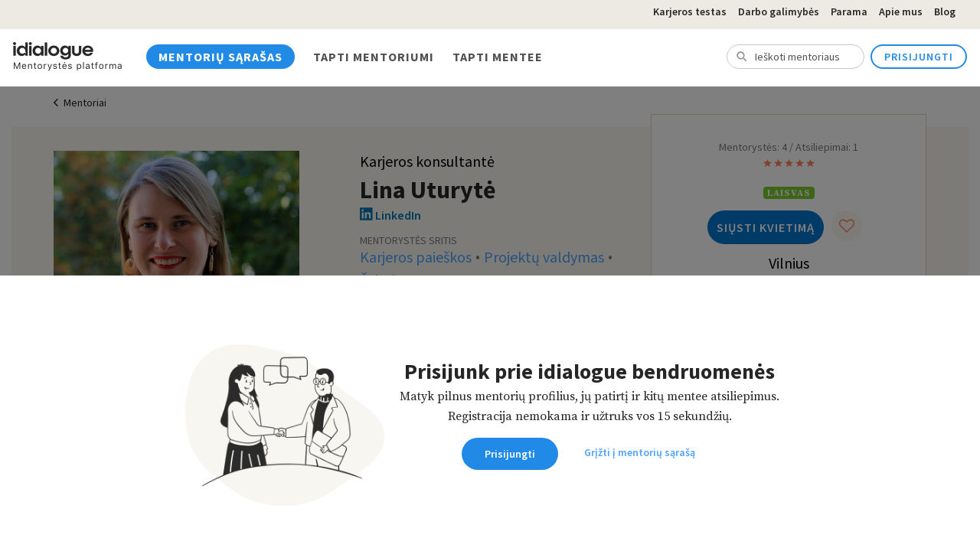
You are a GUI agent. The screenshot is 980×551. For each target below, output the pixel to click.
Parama (849, 11)
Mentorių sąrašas (220, 57)
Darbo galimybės (779, 11)
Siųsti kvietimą (766, 227)
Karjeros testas (690, 11)
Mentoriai (85, 103)
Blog (945, 11)
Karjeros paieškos (416, 258)
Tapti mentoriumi (374, 57)
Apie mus (901, 11)
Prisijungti (919, 57)
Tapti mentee (498, 57)
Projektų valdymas (544, 258)
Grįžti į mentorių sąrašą (640, 452)
